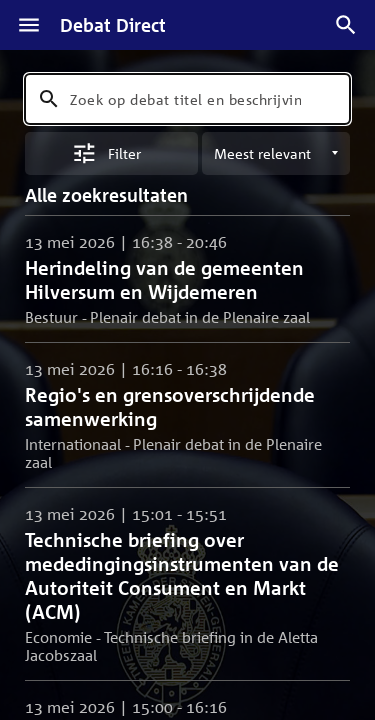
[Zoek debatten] (346, 25)
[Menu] (29, 25)
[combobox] (187, 99)
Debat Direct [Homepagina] (113, 25)
